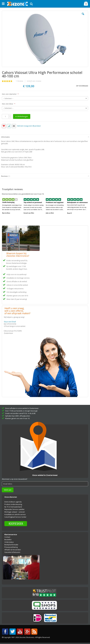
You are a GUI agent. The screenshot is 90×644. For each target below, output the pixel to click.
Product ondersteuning (13, 504)
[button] (83, 16)
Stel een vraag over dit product (29, 126)
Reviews (6, 176)
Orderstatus (9, 542)
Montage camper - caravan (15, 512)
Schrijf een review (34, 81)
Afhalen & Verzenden (13, 550)
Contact (7, 537)
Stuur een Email (10, 322)
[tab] (45, 137)
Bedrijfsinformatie (11, 545)
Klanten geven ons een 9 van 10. (18, 418)
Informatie (5, 137)
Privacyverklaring (11, 547)
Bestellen (8, 540)
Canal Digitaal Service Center (15, 517)
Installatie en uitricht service (15, 514)
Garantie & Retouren (12, 552)
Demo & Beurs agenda (13, 502)
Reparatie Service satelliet (14, 509)
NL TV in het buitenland (13, 507)
